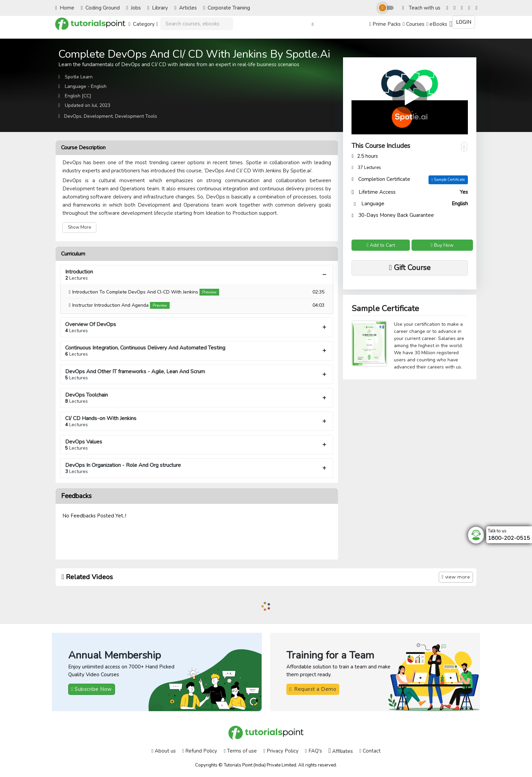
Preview (209, 292)
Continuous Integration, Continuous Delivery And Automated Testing (197, 351)
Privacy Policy (281, 751)
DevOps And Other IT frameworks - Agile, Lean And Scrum (197, 374)
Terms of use (240, 751)
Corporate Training (227, 8)
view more (456, 577)
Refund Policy (200, 751)
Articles (185, 8)
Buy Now (442, 245)
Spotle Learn (79, 77)
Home (65, 8)
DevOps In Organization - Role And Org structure (197, 468)
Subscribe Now (92, 689)
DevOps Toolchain (197, 398)
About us (163, 751)
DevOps (73, 116)
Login (464, 22)
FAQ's (313, 751)
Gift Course (410, 268)
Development (98, 116)
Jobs (134, 8)
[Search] (197, 24)
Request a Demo (313, 689)
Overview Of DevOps (197, 327)
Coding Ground (100, 8)
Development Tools (136, 116)
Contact (370, 751)
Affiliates (341, 751)
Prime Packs (385, 24)
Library (158, 8)
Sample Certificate (448, 180)
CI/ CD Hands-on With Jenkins (197, 421)
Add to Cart (381, 245)
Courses (413, 24)
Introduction (197, 275)
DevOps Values (197, 445)
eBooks (437, 24)
